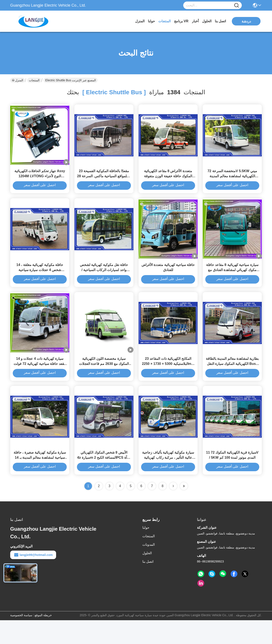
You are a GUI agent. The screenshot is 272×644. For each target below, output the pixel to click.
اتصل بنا (220, 21)
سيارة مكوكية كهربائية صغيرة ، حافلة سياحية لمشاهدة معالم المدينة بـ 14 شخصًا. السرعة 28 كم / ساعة (40, 481)
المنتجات (164, 21)
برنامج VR (181, 21)
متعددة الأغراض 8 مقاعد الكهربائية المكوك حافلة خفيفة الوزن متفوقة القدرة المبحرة (168, 182)
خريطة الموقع (43, 639)
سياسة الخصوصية (21, 639)
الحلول (207, 21)
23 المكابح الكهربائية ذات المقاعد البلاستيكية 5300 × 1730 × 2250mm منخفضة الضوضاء (168, 382)
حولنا (151, 21)
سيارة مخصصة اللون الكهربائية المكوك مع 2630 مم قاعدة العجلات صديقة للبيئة (104, 382)
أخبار (195, 21)
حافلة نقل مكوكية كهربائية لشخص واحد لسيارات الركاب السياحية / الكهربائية (104, 282)
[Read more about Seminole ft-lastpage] (184, 510)
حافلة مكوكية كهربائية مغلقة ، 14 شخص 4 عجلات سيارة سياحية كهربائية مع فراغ (40, 282)
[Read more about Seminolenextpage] (173, 510)
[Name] (237, 5)
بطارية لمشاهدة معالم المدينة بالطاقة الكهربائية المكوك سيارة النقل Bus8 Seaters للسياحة (232, 382)
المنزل (140, 21)
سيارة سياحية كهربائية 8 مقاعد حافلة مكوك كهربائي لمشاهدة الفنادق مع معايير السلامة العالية (232, 282)
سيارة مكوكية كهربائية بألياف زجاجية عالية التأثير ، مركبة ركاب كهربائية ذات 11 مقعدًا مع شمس (168, 481)
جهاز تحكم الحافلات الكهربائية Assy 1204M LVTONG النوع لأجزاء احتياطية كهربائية (40, 182)
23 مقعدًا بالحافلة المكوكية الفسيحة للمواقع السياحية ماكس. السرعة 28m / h (104, 182)
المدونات (149, 568)
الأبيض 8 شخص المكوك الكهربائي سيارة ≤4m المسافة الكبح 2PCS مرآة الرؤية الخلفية (104, 481)
